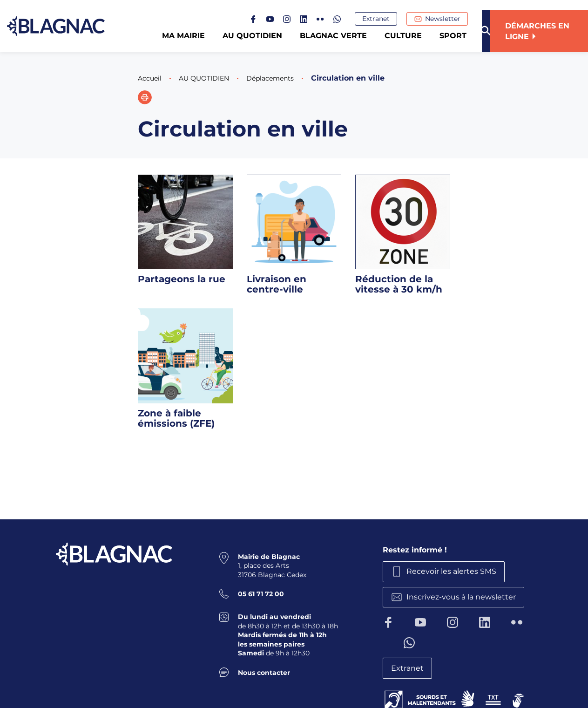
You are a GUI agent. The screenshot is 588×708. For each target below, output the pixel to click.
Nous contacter (264, 670)
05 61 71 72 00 (261, 592)
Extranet (384, 19)
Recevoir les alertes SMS (456, 570)
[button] (145, 97)
